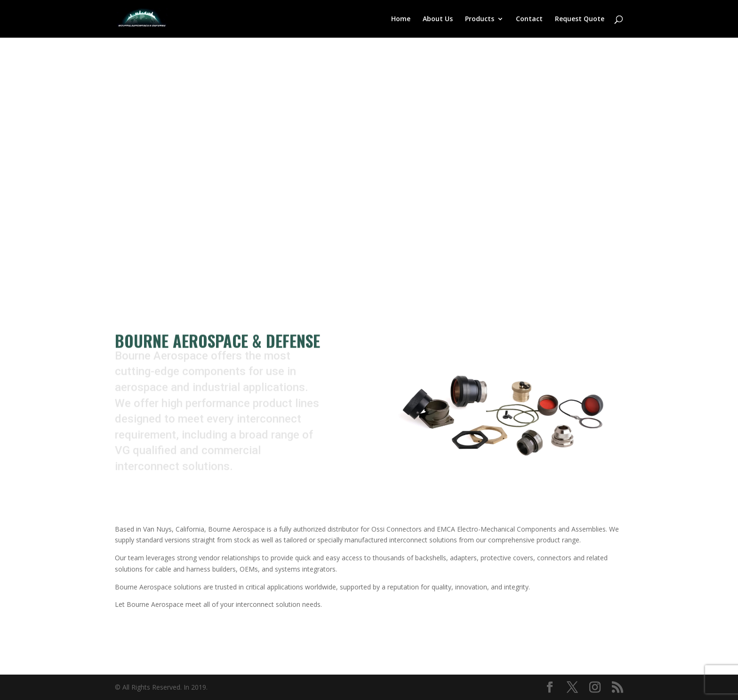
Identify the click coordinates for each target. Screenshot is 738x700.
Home (401, 19)
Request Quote (580, 19)
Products (480, 19)
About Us (438, 19)
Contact (529, 19)
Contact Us (171, 216)
